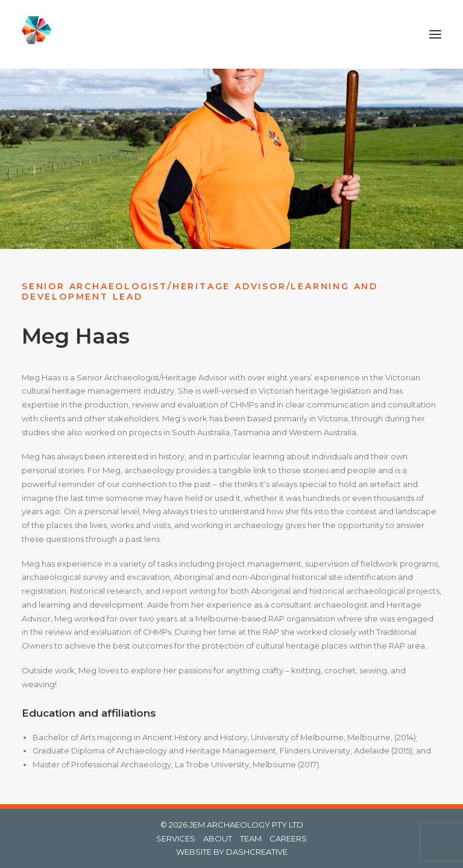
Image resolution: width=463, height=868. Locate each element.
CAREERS (288, 838)
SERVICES (176, 838)
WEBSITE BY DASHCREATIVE (232, 852)
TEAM (251, 838)
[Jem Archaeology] (42, 34)
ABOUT (218, 838)
